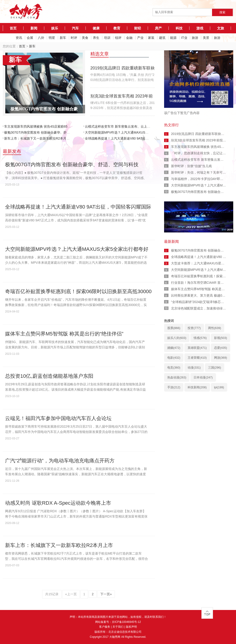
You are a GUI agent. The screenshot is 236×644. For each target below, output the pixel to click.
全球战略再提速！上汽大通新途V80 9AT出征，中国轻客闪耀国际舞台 (134, 138)
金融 (129, 38)
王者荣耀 (197, 358)
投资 (194, 328)
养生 (96, 38)
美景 (206, 38)
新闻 (34, 28)
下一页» (106, 594)
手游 (174, 387)
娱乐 (55, 28)
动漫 (194, 368)
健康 (96, 28)
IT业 (184, 38)
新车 (63, 38)
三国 (215, 368)
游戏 (200, 28)
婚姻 (174, 348)
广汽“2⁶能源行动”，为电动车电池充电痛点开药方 (60, 461)
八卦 (41, 38)
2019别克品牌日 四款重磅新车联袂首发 (199, 134)
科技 (179, 28)
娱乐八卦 (177, 338)
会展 (30, 38)
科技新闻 (197, 387)
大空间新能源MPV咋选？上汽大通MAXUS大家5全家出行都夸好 (130, 132)
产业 (140, 38)
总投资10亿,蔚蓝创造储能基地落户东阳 (49, 376)
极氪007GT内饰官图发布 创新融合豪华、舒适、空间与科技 (47, 132)
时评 (74, 38)
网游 (221, 358)
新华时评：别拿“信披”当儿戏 (191, 166)
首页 (13, 28)
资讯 (19, 38)
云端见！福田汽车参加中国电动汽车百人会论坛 (58, 418)
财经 (138, 28)
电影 (174, 358)
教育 (117, 28)
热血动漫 (177, 377)
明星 (52, 38)
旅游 (195, 38)
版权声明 (131, 627)
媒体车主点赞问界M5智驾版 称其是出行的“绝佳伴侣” (64, 334)
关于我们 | (119, 627)
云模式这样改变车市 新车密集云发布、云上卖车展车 (122, 126)
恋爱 (221, 348)
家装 (151, 38)
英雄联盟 (197, 348)
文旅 (221, 28)
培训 (107, 38)
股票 (174, 328)
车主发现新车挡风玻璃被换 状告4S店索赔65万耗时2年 (43, 126)
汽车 (75, 28)
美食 (85, 38)
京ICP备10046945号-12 (126, 622)
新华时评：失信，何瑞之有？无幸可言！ (200, 172)
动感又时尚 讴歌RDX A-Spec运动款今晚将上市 (58, 503)
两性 (215, 328)
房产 (158, 28)
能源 (173, 38)
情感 (200, 338)
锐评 (118, 38)
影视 (221, 338)
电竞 (174, 368)
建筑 (162, 38)
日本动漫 (203, 377)
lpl (219, 387)
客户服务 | (106, 627)
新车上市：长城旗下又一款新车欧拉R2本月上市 (38, 138)
